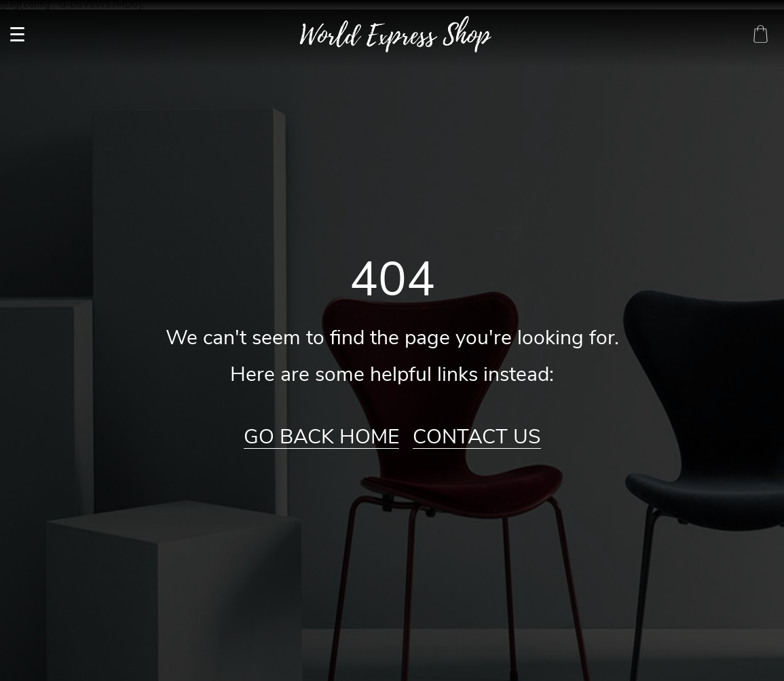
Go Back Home (321, 437)
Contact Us (477, 437)
